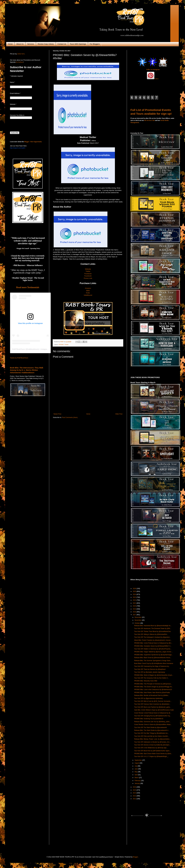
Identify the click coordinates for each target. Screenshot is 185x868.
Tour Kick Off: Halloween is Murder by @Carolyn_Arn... (152, 742)
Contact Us (62, 44)
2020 (135, 606)
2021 (135, 603)
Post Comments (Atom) (70, 417)
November (138, 620)
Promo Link (88, 278)
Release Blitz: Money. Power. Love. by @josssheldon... (152, 739)
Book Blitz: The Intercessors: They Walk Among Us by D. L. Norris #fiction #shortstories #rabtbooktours (27, 370)
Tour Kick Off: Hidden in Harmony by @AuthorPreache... (153, 649)
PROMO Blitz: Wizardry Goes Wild (146, 681)
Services (31, 44)
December (138, 617)
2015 (135, 790)
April (136, 775)
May (136, 772)
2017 (135, 615)
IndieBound (88, 295)
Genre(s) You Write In (17, 115)
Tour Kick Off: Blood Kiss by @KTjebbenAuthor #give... (152, 751)
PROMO (61, 345)
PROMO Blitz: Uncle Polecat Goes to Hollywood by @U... (153, 643)
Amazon (88, 288)
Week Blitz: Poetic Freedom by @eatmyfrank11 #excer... (153, 640)
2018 (135, 612)
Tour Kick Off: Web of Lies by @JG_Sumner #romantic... (153, 701)
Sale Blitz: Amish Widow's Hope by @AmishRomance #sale (154, 710)
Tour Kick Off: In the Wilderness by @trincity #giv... (151, 748)
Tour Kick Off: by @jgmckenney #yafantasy (148, 698)
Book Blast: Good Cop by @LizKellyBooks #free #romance (154, 663)
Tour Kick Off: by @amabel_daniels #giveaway (150, 672)
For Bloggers (95, 44)
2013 (135, 796)
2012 (135, 799)
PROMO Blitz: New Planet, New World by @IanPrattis (152, 693)
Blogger (136, 857)
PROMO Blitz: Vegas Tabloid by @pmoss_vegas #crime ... (154, 652)
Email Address (15, 93)
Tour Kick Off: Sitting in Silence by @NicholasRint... (151, 634)
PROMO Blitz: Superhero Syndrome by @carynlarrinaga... (154, 655)
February (138, 781)
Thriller (66, 345)
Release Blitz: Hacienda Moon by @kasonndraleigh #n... (153, 626)
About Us (20, 44)
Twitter (88, 271)
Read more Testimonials (28, 287)
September (138, 760)
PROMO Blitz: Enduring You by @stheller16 (149, 719)
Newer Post (57, 414)
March (137, 778)
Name (12, 82)
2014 (135, 793)
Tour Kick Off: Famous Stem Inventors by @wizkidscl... (152, 704)
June (136, 769)
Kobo (88, 293)
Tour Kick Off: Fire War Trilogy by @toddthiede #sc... (152, 733)
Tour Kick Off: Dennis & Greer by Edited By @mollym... (152, 745)
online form (21, 54)
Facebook (88, 274)
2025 (135, 591)
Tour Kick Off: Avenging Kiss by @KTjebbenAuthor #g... (153, 716)
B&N (88, 291)
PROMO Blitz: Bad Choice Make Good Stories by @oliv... (153, 754)
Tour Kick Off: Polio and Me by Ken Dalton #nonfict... (152, 736)
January (137, 783)
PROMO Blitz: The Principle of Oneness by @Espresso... (153, 684)
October (137, 623)
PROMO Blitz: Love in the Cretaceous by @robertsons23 (153, 690)
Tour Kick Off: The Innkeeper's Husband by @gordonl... (153, 637)
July (136, 766)
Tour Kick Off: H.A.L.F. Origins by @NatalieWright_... (152, 756)
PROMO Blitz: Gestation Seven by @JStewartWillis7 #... (153, 646)
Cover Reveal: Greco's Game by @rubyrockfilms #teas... (153, 724)
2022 (135, 600)
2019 (135, 609)
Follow (156, 79)
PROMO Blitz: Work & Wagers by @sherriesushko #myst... (154, 675)
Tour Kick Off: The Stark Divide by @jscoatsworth (151, 727)
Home (10, 44)
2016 (135, 787)
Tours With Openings (78, 44)
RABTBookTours (18, 349)
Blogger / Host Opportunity (33, 142)
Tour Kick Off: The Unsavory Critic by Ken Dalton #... (152, 678)
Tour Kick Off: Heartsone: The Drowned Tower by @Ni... (153, 628)
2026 (135, 589)
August (137, 763)
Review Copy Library (46, 44)
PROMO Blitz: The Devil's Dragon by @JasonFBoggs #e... (154, 687)
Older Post (119, 414)
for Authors (19, 62)
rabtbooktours (33, 349)
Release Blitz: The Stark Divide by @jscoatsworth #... (152, 730)
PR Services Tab (149, 120)
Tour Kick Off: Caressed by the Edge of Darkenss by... (152, 666)
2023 (135, 597)
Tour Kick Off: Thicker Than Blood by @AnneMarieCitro (153, 631)
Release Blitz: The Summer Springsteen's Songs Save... (153, 661)
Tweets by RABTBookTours (19, 358)
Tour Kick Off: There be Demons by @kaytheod (150, 669)
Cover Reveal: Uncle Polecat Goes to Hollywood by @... (153, 713)
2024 (135, 594)
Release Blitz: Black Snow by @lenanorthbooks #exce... (153, 658)
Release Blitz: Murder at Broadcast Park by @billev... (152, 695)
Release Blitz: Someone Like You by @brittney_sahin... (152, 722)
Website (88, 269)
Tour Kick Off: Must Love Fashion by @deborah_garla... (153, 707)
